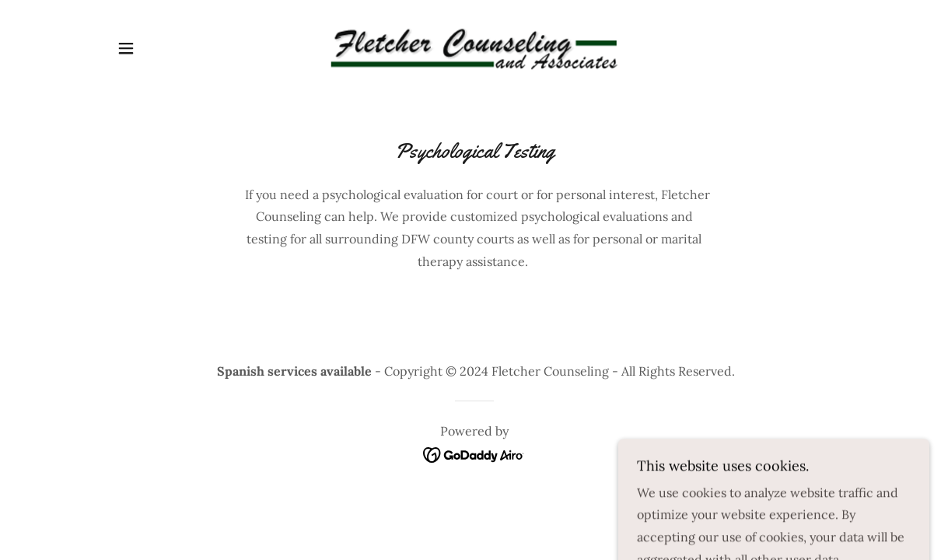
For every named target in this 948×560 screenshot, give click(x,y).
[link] (474, 47)
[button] (126, 48)
